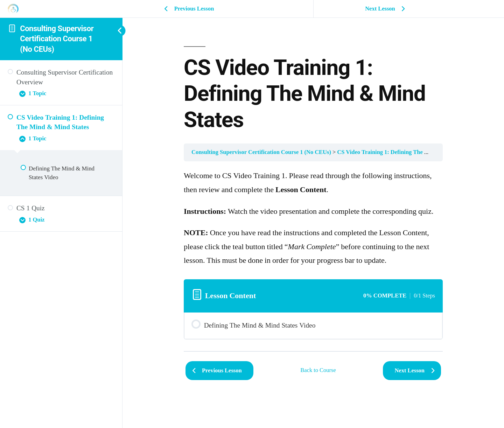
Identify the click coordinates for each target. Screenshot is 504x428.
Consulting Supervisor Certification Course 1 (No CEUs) (57, 39)
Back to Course (318, 370)
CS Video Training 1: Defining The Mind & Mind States (406, 152)
